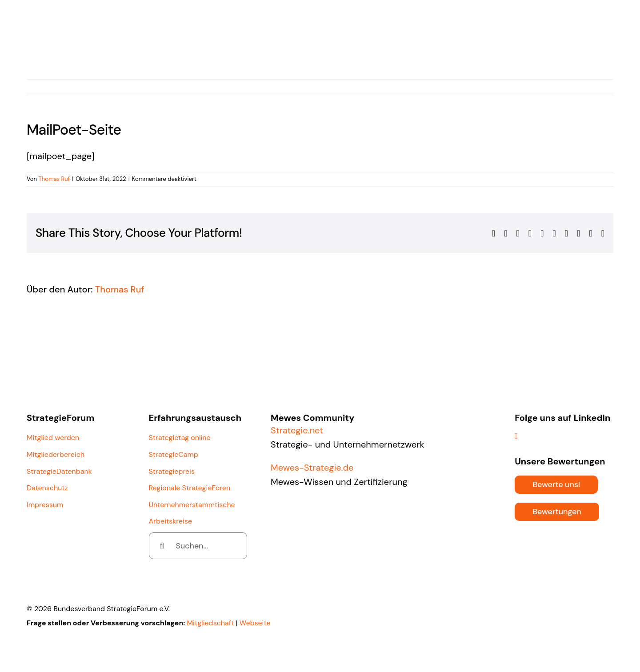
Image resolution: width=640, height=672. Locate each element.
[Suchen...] (198, 546)
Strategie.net (297, 430)
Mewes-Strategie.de (312, 468)
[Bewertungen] (557, 512)
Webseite (255, 623)
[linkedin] (516, 436)
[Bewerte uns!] (556, 485)
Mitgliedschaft (211, 623)
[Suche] (162, 546)
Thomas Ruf (54, 179)
